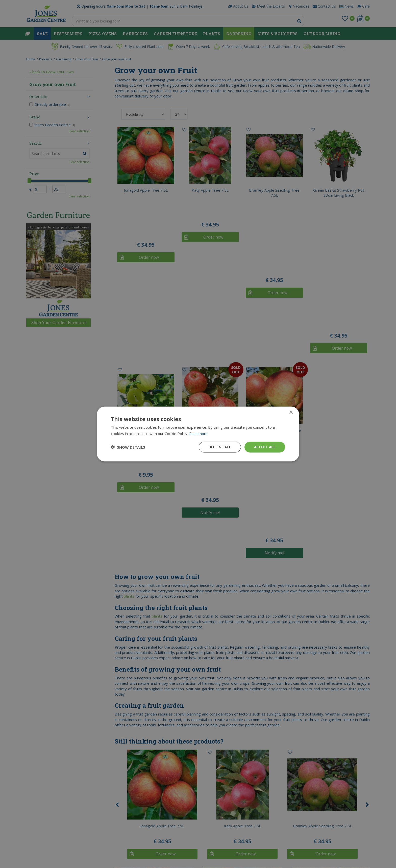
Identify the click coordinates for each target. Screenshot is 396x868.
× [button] (291, 412)
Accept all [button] (264, 447)
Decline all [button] (218, 447)
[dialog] (198, 434)
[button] (128, 447)
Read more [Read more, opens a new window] (199, 433)
